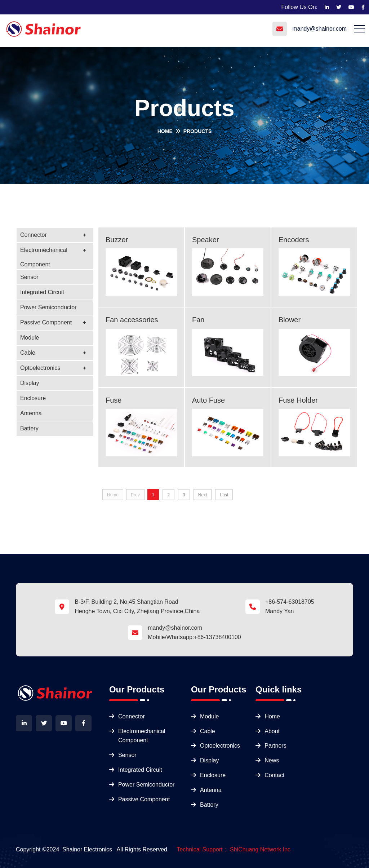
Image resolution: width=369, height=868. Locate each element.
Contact (274, 775)
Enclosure (33, 398)
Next (203, 495)
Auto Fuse (208, 400)
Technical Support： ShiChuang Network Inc (234, 849)
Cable (28, 353)
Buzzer (117, 240)
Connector (34, 235)
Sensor (29, 277)
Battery (29, 428)
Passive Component (46, 322)
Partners (275, 746)
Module (30, 338)
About (272, 731)
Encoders (294, 240)
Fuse (114, 400)
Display (30, 383)
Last (224, 495)
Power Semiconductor (48, 307)
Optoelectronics (40, 368)
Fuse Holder (298, 400)
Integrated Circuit (42, 292)
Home (165, 131)
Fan (198, 320)
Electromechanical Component (44, 252)
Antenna (31, 413)
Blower (290, 320)
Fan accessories (132, 320)
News (272, 760)
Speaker (206, 240)
